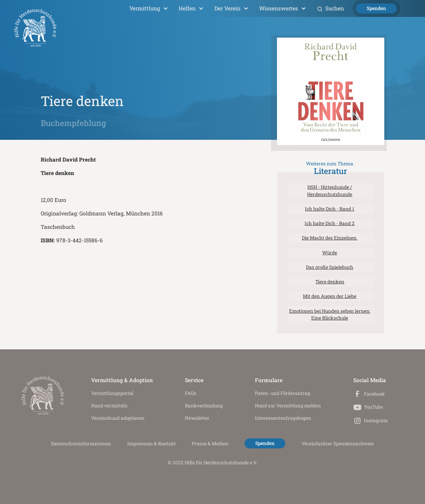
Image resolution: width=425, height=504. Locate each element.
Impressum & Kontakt (152, 444)
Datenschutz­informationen (81, 444)
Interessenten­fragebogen (283, 418)
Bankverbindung (204, 406)
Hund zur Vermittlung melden (288, 406)
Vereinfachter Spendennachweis (338, 444)
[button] (149, 8)
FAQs (191, 393)
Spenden (376, 8)
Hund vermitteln (109, 406)
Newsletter (197, 418)
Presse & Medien (210, 444)
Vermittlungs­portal (112, 393)
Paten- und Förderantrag (283, 393)
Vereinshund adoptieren (118, 418)
